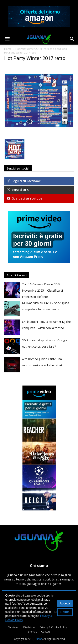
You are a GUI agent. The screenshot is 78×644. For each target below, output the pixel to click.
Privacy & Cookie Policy (53, 627)
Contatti (46, 632)
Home (8, 49)
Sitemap (32, 632)
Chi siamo (14, 627)
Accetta (65, 603)
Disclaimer (30, 627)
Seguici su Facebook (24, 181)
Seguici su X (18, 190)
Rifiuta (65, 612)
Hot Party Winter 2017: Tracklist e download (41, 49)
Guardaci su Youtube (24, 198)
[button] (7, 39)
